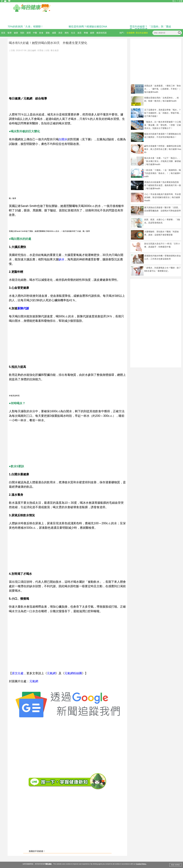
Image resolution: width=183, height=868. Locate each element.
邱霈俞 (40, 50)
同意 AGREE (175, 865)
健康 (16, 33)
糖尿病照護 (102, 33)
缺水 (62, 259)
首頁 (3, 33)
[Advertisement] (67, 73)
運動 (48, 33)
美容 (60, 33)
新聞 (29, 33)
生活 (73, 33)
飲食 (41, 33)
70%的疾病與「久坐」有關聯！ (25, 27)
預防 (22, 33)
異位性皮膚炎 (142, 33)
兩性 (67, 33)
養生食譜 (55, 50)
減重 (54, 33)
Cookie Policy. (141, 864)
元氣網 (51, 673)
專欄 (86, 33)
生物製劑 (131, 33)
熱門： (123, 33)
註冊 (181, 1)
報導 (10, 33)
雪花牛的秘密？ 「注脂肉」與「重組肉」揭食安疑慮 (150, 28)
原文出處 (18, 673)
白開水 (63, 139)
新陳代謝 (23, 308)
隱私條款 (49, 864)
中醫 (35, 33)
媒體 (92, 33)
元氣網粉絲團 (73, 673)
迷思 (79, 33)
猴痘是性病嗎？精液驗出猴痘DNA (88, 27)
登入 (174, 1)
